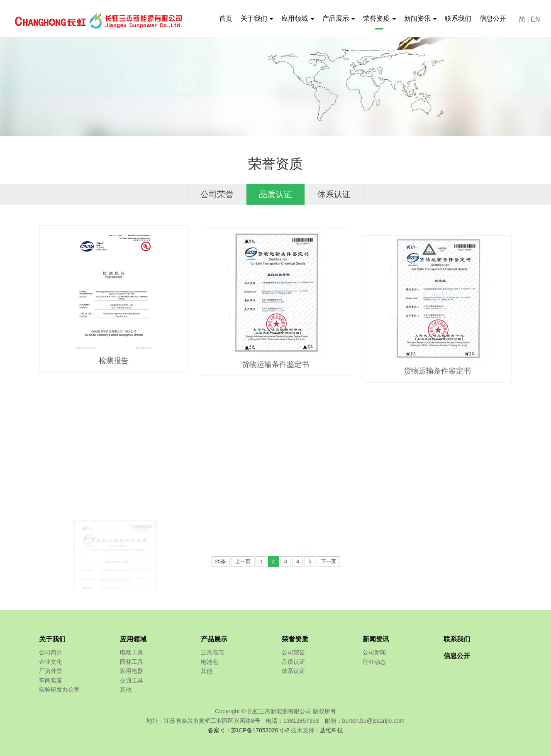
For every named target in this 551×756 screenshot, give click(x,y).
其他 (126, 690)
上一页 (251, 562)
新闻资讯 (376, 639)
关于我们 (52, 639)
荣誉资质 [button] (379, 18)
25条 (234, 562)
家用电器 (132, 671)
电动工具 (132, 652)
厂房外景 (51, 671)
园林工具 (132, 662)
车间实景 (51, 680)
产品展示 (214, 639)
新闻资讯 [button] (420, 18)
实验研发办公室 (59, 690)
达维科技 (332, 730)
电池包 (210, 662)
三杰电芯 (212, 652)
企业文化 (51, 662)
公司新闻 (374, 652)
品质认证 (275, 194)
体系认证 (334, 194)
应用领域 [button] (297, 18)
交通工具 (132, 680)
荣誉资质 (295, 639)
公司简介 (51, 652)
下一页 (315, 562)
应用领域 (133, 639)
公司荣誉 (217, 194)
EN (535, 19)
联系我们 (458, 18)
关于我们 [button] (257, 18)
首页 (226, 18)
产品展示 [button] (339, 18)
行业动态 (374, 662)
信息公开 (493, 18)
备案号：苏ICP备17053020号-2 (249, 730)
